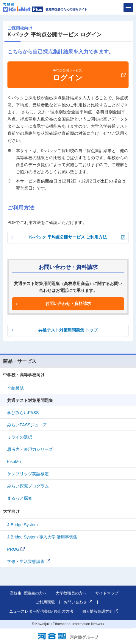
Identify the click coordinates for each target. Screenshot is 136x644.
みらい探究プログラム (28, 486)
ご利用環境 (45, 602)
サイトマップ (107, 593)
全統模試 (15, 388)
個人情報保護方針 (98, 611)
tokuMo (14, 462)
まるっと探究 (20, 498)
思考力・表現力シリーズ (30, 449)
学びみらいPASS (23, 413)
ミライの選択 (20, 437)
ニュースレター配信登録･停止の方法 (41, 611)
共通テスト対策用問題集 (30, 400)
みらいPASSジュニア (27, 425)
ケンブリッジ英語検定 (28, 474)
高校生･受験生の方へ (28, 593)
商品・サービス (20, 361)
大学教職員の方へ (71, 593)
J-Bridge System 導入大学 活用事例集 (42, 537)
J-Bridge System (22, 525)
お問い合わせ (75, 602)
